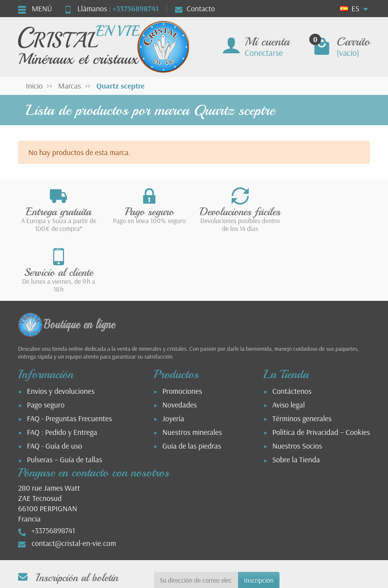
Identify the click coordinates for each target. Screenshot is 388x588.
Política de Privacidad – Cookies (321, 371)
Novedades (179, 344)
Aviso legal (288, 344)
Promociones (182, 330)
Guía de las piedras (192, 385)
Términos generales (302, 358)
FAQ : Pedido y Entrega (62, 371)
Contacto (195, 8)
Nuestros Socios (297, 385)
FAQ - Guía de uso (54, 385)
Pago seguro (46, 344)
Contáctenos (292, 330)
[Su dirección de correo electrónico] (196, 520)
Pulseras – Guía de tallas (65, 399)
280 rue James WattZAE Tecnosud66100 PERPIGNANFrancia (49, 442)
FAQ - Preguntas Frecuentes (69, 358)
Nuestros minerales (192, 371)
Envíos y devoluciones (61, 330)
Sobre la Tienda (296, 399)
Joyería (173, 358)
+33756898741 (135, 8)
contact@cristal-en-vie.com (74, 482)
